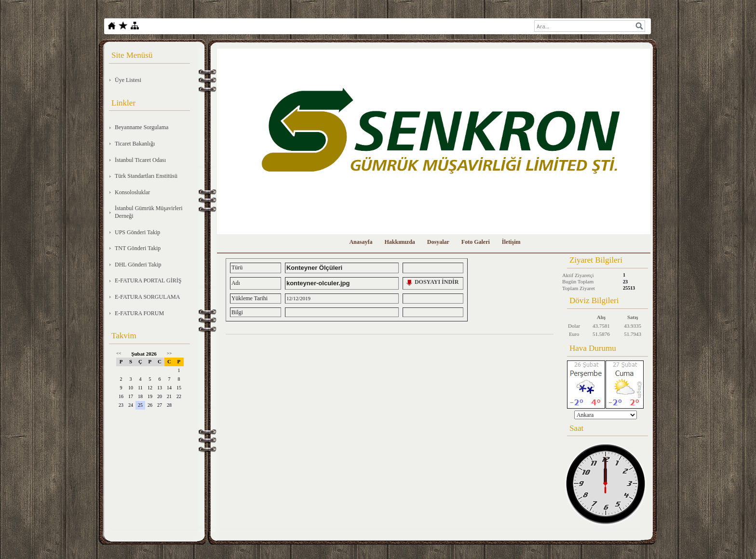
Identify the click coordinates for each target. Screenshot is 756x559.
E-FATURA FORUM (139, 313)
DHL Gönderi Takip (138, 265)
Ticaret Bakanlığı (135, 144)
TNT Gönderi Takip (138, 248)
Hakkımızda (399, 242)
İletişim (511, 242)
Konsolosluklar (132, 192)
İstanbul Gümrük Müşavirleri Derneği (149, 212)
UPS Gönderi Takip (137, 232)
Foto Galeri (476, 242)
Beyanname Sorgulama (142, 127)
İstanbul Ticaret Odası (140, 160)
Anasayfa (361, 242)
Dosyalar (438, 242)
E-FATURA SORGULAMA (147, 297)
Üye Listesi (128, 80)
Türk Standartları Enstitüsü (146, 176)
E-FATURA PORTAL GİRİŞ (148, 280)
